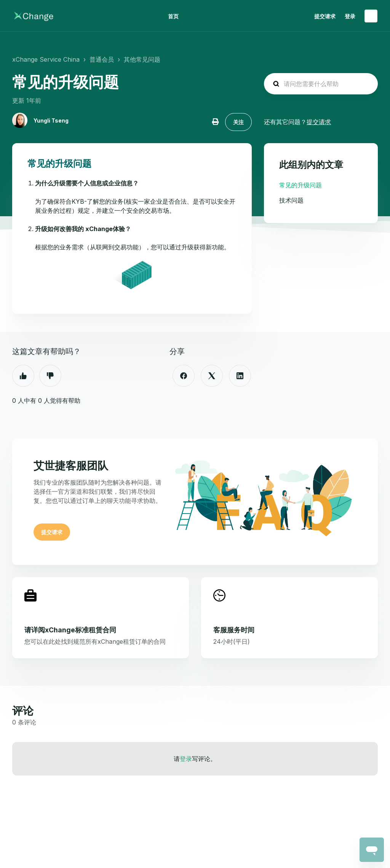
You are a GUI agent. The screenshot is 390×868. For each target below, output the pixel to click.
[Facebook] (184, 376)
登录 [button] (350, 16)
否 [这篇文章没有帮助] (50, 376)
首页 (173, 16)
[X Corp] (212, 376)
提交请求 (325, 16)
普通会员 (102, 59)
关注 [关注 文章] (238, 122)
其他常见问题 (142, 59)
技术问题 (291, 200)
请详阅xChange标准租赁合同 (70, 630)
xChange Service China (46, 59)
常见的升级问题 (300, 185)
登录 (186, 759)
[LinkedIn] (240, 376)
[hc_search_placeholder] (321, 84)
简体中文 (371, 16)
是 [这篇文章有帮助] (23, 376)
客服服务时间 (234, 630)
